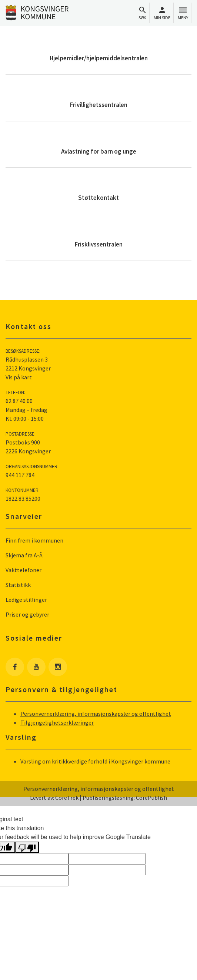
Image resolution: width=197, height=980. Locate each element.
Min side (162, 13)
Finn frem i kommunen (34, 540)
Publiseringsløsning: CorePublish (125, 798)
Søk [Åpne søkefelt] (142, 13)
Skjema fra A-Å (24, 555)
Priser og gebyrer (27, 614)
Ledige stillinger (26, 600)
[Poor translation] (27, 847)
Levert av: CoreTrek (54, 798)
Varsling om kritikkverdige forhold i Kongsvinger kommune (95, 761)
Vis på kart (19, 377)
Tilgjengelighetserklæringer (57, 722)
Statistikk (18, 585)
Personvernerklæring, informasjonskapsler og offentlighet (96, 714)
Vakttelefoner (24, 570)
